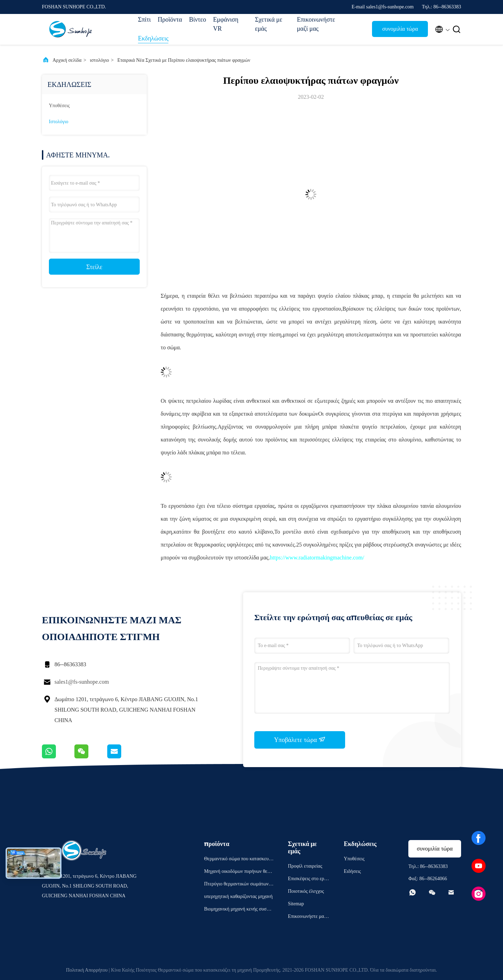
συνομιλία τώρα (400, 29)
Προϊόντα (170, 20)
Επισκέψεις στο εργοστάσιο (308, 880)
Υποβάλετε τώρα (300, 740)
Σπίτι (144, 20)
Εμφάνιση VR (226, 24)
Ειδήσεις (352, 871)
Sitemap (296, 904)
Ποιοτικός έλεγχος (306, 891)
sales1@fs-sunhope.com (82, 682)
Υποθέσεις (59, 106)
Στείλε (94, 267)
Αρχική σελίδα (67, 60)
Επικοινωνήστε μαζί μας (314, 24)
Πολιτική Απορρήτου (87, 970)
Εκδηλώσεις (153, 38)
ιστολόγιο (99, 60)
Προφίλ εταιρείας (305, 866)
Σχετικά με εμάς (269, 24)
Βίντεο (198, 20)
